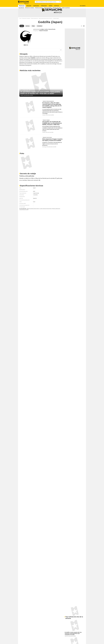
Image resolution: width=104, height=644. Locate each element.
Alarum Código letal (49, 4)
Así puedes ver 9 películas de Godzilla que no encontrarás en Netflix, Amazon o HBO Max (52, 128)
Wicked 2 (44, 4)
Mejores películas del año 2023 (33, 214)
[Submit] (60, 2)
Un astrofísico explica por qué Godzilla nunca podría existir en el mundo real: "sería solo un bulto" (40, 98)
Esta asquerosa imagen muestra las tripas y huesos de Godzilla (52, 145)
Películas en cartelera (26, 24)
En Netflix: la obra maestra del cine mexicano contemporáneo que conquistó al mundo (73, 639)
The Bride (41, 4)
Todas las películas (34, 24)
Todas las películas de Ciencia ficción (45, 24)
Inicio (20, 24)
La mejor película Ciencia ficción (45, 214)
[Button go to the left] (82, 31)
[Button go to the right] (84, 31)
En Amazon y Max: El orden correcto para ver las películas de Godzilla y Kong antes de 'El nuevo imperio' (52, 110)
